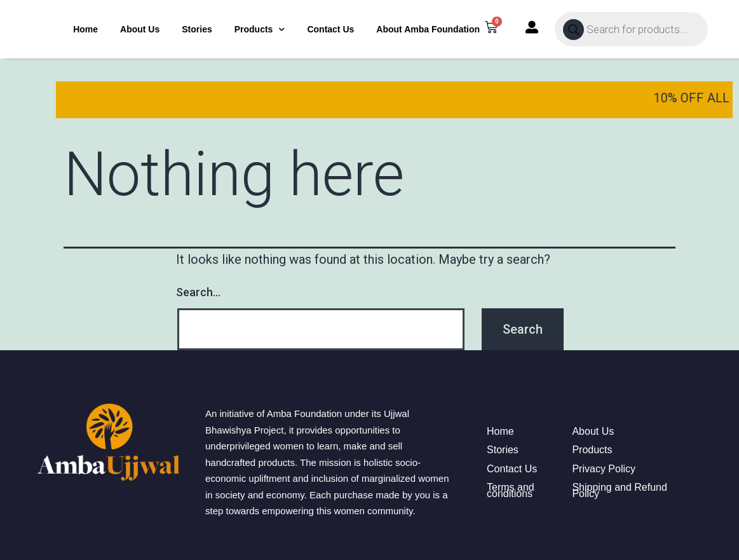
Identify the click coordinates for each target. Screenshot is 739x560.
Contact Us (330, 29)
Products (260, 30)
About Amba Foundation (428, 29)
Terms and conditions (511, 490)
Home (85, 29)
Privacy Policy (604, 469)
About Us (140, 29)
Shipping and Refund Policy (619, 490)
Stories (197, 29)
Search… (198, 292)
